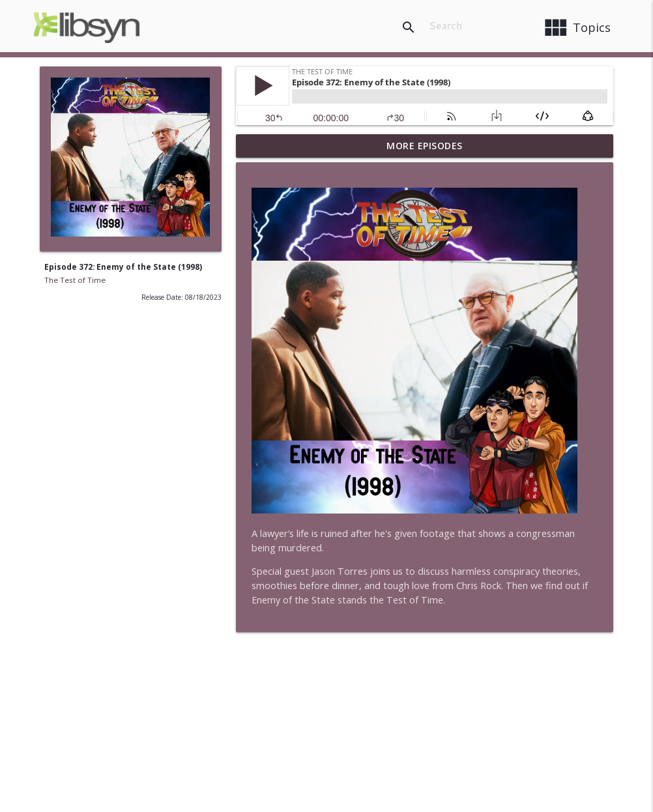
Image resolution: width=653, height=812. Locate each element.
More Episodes (425, 146)
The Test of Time (75, 280)
